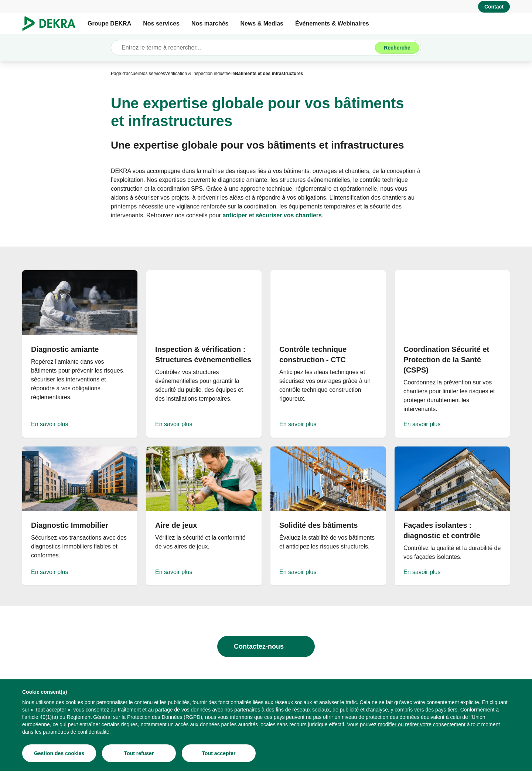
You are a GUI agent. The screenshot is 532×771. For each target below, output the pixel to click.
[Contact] (494, 7)
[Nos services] (152, 74)
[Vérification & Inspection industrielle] (200, 74)
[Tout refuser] (139, 753)
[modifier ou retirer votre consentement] (422, 724)
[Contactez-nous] (266, 646)
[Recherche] (397, 48)
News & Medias (262, 23)
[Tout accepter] (219, 753)
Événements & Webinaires (332, 23)
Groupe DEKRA (109, 23)
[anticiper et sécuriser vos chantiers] (272, 215)
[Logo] (52, 24)
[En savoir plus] (80, 354)
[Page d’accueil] (125, 74)
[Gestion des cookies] (59, 753)
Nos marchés (210, 23)
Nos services (161, 23)
